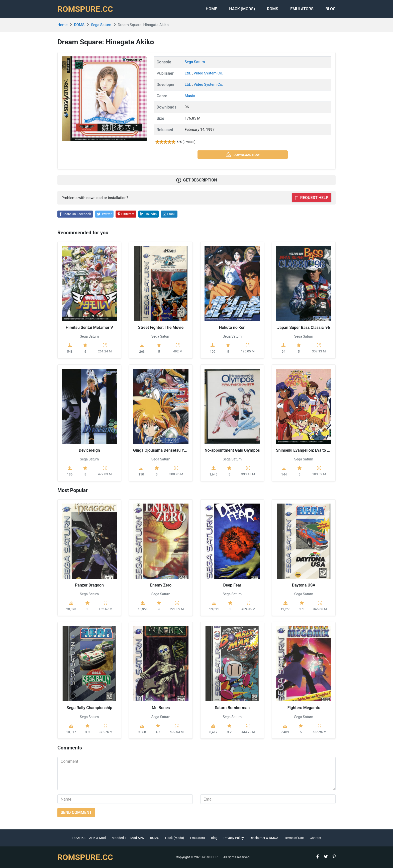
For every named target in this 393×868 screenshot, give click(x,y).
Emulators (302, 9)
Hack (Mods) (175, 838)
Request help (312, 198)
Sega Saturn (101, 25)
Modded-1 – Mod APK (128, 838)
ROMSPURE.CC (85, 9)
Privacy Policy (234, 838)
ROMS (273, 9)
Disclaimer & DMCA (264, 838)
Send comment (76, 812)
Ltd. (188, 73)
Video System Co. (208, 73)
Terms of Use (294, 838)
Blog (331, 9)
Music (190, 96)
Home (211, 9)
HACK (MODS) (242, 9)
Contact (316, 838)
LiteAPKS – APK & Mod (89, 838)
